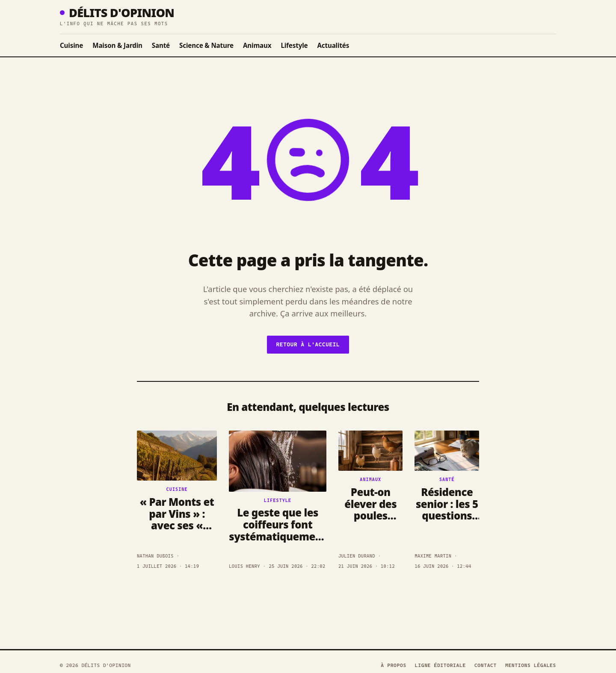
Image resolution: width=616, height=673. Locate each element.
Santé (161, 45)
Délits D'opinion (117, 13)
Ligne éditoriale (440, 665)
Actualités (333, 45)
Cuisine (71, 45)
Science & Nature (206, 45)
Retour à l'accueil (308, 344)
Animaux (257, 45)
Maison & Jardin (117, 45)
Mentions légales (531, 665)
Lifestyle (294, 45)
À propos (394, 665)
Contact (486, 665)
